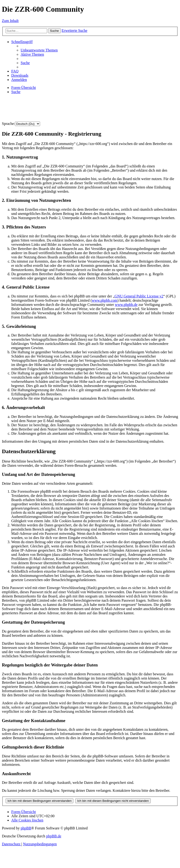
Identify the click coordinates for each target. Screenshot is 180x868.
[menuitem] (39, 50)
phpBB (26, 828)
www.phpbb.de (126, 305)
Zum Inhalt (10, 21)
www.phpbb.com (104, 300)
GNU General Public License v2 (139, 296)
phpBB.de (54, 836)
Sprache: (8, 124)
